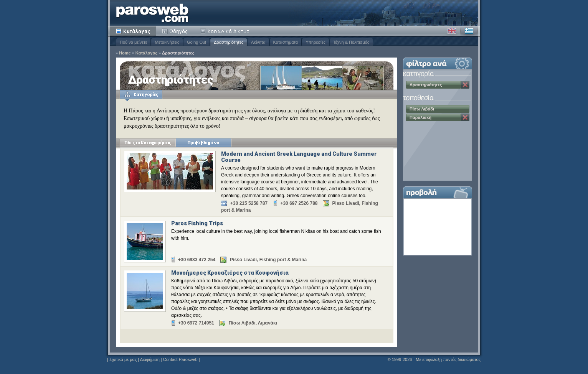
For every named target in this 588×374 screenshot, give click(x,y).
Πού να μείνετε (133, 42)
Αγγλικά (452, 31)
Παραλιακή (420, 117)
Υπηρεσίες (315, 42)
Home (125, 53)
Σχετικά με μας (123, 359)
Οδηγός (175, 31)
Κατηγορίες (141, 94)
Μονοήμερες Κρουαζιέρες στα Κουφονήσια (230, 273)
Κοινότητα (226, 31)
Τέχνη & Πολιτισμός (351, 42)
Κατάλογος (133, 31)
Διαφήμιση (150, 359)
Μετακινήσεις (167, 42)
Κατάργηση (465, 85)
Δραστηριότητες (229, 42)
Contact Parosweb (180, 359)
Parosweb (152, 13)
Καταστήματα (286, 42)
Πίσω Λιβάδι (422, 109)
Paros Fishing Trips (197, 223)
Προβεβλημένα (203, 143)
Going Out (197, 42)
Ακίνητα (258, 42)
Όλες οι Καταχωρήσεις (148, 143)
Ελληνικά (469, 31)
